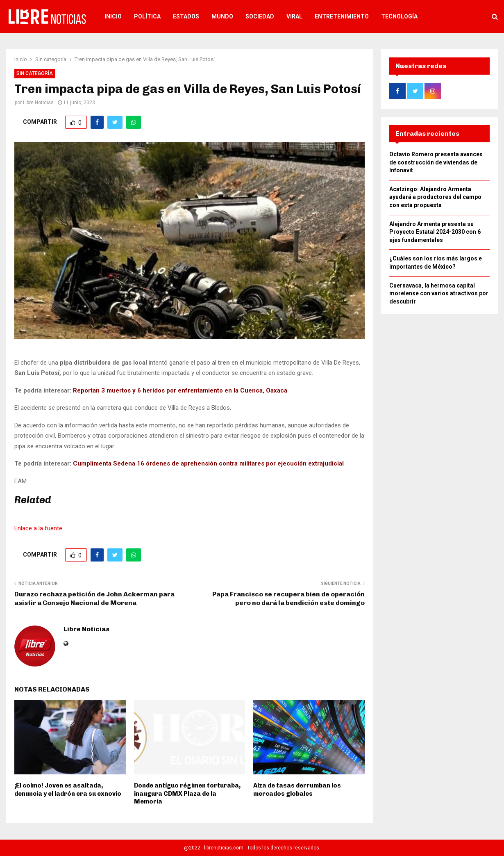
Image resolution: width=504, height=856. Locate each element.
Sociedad (260, 16)
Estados (186, 16)
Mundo (222, 16)
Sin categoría (35, 73)
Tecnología (399, 16)
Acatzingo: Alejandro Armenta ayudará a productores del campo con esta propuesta (435, 197)
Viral (294, 16)
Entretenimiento (342, 16)
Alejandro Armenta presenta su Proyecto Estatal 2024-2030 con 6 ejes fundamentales (435, 232)
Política (147, 16)
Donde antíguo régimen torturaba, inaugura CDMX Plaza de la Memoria (187, 793)
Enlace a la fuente (38, 528)
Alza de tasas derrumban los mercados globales (297, 790)
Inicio (113, 16)
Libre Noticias (38, 103)
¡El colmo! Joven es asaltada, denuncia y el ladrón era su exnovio (68, 790)
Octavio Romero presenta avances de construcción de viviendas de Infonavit (436, 162)
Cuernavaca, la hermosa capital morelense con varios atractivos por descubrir (439, 293)
